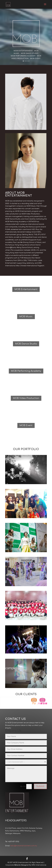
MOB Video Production (26, 398)
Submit (40, 786)
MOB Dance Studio (26, 344)
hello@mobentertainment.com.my (24, 846)
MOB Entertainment (26, 289)
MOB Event (26, 425)
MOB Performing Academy (26, 371)
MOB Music (26, 317)
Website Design (20, 865)
